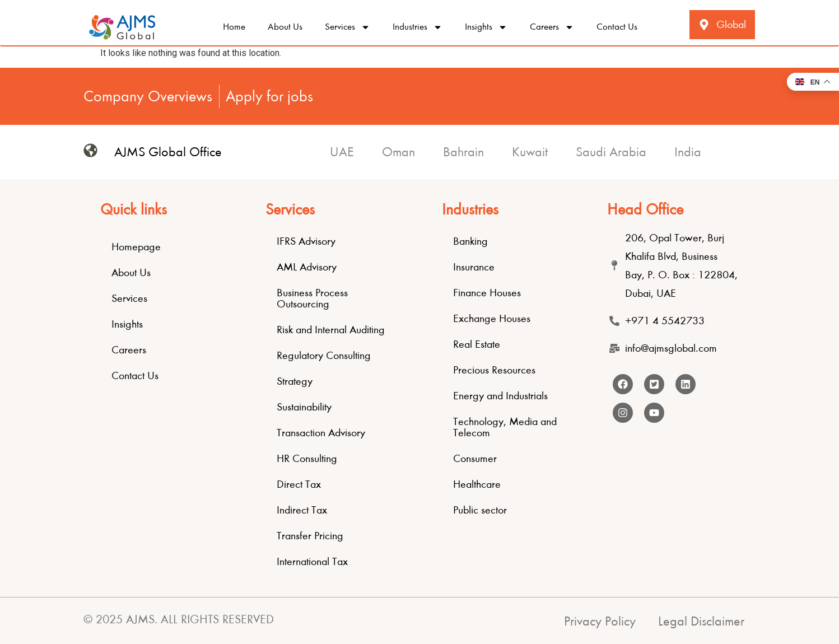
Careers (552, 27)
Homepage (136, 247)
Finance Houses (487, 293)
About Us (285, 27)
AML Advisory (307, 267)
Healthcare (477, 484)
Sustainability (304, 407)
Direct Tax (299, 484)
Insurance (474, 267)
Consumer (475, 458)
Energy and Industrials (500, 396)
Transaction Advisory (321, 433)
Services (348, 27)
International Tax (312, 561)
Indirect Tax (302, 510)
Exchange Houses (492, 318)
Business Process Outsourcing (312, 298)
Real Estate (477, 344)
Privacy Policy (600, 621)
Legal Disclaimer (701, 621)
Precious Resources (494, 370)
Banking (470, 241)
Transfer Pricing (310, 536)
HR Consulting (307, 458)
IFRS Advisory (306, 241)
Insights (486, 27)
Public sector (480, 510)
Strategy (295, 381)
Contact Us (617, 27)
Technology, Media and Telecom (505, 427)
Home (234, 27)
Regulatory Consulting (324, 355)
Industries (418, 27)
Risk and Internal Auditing (331, 330)
